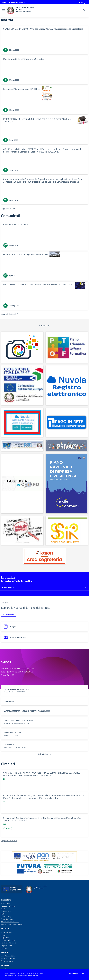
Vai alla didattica (9, 614)
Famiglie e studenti (8, 956)
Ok (83, 974)
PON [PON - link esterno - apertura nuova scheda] (3, 914)
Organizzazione (7, 945)
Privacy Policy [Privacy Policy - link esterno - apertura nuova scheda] (6, 916)
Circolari (8, 829)
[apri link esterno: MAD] (22, 422)
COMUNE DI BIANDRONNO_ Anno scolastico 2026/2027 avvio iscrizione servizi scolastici (43, 29)
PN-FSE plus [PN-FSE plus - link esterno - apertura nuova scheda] (6, 903)
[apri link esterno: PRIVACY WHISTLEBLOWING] (22, 531)
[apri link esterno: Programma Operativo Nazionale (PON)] (44, 857)
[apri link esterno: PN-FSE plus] (22, 385)
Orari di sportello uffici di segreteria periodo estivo (26, 254)
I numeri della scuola (9, 940)
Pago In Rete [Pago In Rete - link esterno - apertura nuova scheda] (6, 911)
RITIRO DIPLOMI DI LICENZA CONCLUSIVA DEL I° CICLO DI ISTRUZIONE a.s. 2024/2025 (37, 120)
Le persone (5, 937)
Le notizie (5, 969)
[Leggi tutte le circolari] (9, 841)
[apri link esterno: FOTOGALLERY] (22, 347)
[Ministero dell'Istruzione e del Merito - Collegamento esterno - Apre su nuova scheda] (13, 2)
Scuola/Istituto (8, 587)
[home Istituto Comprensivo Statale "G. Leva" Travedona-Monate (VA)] (21, 11)
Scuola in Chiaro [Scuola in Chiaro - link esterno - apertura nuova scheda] (7, 919)
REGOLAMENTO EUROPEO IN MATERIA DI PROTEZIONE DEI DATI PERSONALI (38, 284)
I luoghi (4, 935)
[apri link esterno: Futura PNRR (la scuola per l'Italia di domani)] (44, 869)
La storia (4, 948)
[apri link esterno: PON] (22, 445)
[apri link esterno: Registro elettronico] (67, 385)
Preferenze (73, 974)
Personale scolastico (9, 958)
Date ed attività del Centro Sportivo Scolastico (24, 59)
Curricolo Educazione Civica (16, 224)
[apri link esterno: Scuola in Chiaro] (22, 484)
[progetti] (44, 626)
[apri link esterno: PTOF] (67, 347)
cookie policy (35, 975)
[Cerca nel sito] (84, 11)
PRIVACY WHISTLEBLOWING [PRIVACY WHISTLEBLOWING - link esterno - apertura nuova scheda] (12, 924)
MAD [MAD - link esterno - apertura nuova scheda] (3, 909)
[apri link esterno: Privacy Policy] (67, 445)
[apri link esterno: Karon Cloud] (45, 556)
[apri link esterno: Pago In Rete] (67, 422)
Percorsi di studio (7, 961)
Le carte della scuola (9, 943)
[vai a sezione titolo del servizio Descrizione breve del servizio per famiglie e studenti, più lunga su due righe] (44, 690)
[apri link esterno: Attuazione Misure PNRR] (67, 484)
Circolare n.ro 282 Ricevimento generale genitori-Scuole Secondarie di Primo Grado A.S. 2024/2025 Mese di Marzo (42, 819)
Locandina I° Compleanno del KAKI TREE (22, 89)
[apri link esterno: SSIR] (67, 531)
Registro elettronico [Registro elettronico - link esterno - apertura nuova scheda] (8, 906)
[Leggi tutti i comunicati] (10, 314)
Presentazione (6, 932)
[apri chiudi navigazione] (4, 11)
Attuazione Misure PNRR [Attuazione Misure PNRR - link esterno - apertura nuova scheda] (10, 922)
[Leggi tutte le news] (8, 208)
